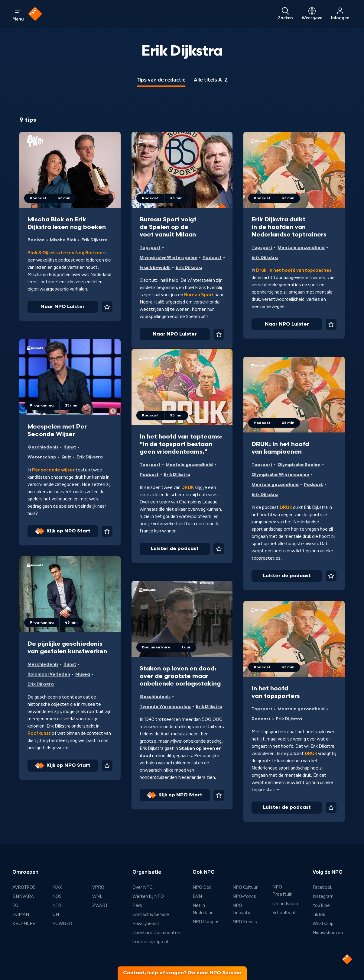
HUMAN (21, 914)
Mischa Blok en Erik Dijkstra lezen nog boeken (67, 223)
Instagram (323, 896)
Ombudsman (285, 904)
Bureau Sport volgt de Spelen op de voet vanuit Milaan (168, 227)
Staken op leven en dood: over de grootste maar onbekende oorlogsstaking (180, 676)
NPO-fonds (244, 896)
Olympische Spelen (299, 465)
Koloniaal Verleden (49, 674)
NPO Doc (202, 887)
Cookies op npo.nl (150, 942)
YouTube (321, 905)
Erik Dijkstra (94, 240)
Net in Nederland (203, 909)
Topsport (150, 247)
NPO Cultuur (245, 887)
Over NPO (143, 887)
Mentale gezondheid (301, 247)
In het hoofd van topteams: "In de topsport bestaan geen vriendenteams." (181, 444)
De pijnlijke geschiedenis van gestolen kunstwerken (67, 648)
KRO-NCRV (24, 924)
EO (15, 905)
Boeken (36, 240)
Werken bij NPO (148, 896)
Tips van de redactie (161, 80)
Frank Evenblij (155, 267)
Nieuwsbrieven (328, 933)
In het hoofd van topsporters (276, 692)
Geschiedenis (43, 447)
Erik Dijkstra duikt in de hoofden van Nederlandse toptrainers (289, 227)
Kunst (70, 447)
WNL (97, 896)
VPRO (98, 887)
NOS (57, 896)
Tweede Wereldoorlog (165, 707)
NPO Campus (206, 922)
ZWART (100, 905)
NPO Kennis (245, 922)
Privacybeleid (146, 924)
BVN (197, 896)
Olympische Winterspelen (169, 257)
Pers (137, 905)
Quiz (66, 457)
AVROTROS (24, 887)
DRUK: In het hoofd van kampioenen (280, 448)
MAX (57, 887)
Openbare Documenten (156, 933)
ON (56, 914)
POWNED (62, 924)
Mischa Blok (63, 240)
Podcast (212, 257)
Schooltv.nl (284, 913)
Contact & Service (151, 914)
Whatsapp (323, 924)
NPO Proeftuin (282, 891)
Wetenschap (42, 457)
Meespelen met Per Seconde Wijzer (57, 431)
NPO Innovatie (242, 909)
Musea (83, 674)
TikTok (319, 914)
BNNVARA (23, 896)
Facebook (322, 887)
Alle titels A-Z (211, 80)
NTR (57, 905)
